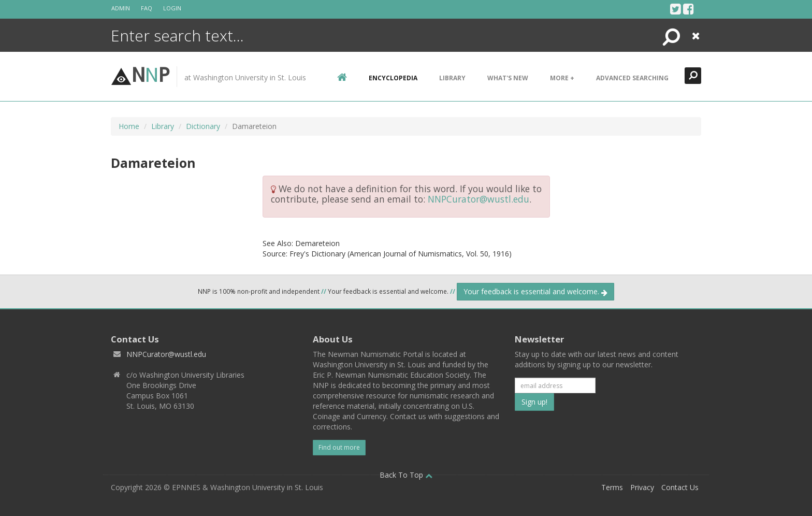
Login (172, 8)
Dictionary (203, 126)
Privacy (642, 487)
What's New (508, 78)
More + (562, 78)
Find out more (339, 447)
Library (452, 78)
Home (129, 126)
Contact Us (680, 487)
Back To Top (406, 475)
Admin (121, 8)
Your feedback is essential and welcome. (535, 291)
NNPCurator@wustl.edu (479, 199)
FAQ (147, 8)
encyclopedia (393, 78)
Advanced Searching (632, 78)
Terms (612, 487)
